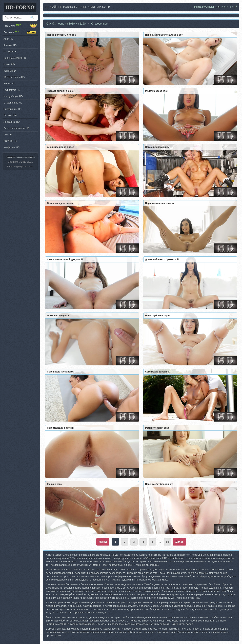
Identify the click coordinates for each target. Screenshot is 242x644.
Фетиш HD (9, 84)
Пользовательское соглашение (20, 157)
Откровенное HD (13, 103)
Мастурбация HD (13, 96)
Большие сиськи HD (15, 58)
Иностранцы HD (13, 109)
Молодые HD (11, 52)
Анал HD (8, 39)
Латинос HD (10, 115)
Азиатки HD (10, 45)
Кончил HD (10, 71)
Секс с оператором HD (16, 128)
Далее (179, 542)
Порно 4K (20, 32)
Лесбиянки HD (12, 122)
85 (168, 542)
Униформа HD (12, 147)
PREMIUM (20, 26)
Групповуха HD (12, 90)
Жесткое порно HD (14, 77)
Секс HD (8, 135)
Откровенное (99, 24)
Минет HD (9, 64)
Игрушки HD (10, 141)
